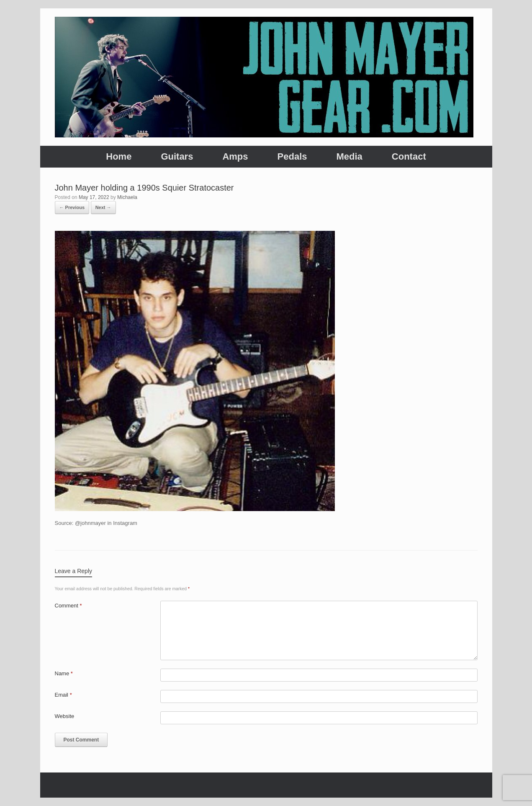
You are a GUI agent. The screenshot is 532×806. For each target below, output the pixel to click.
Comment (68, 606)
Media (349, 156)
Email (63, 695)
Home (119, 156)
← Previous (72, 207)
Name (64, 673)
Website (65, 716)
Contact (409, 156)
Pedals (292, 156)
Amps (235, 156)
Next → (103, 207)
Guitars (177, 156)
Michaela (127, 197)
